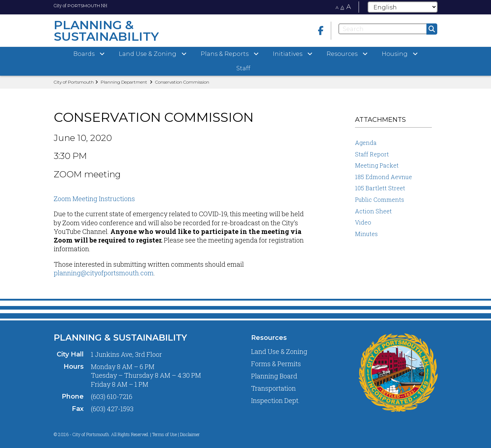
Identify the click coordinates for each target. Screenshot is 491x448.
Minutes (366, 234)
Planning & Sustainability (120, 338)
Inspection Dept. (275, 400)
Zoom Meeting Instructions (94, 199)
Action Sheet (373, 211)
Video (363, 222)
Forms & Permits (276, 364)
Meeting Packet (377, 165)
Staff (243, 68)
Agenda (366, 143)
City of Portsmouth (74, 82)
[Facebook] (321, 30)
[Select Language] (403, 7)
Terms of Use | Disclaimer (176, 434)
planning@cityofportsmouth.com (104, 273)
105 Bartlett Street (380, 188)
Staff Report (372, 154)
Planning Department (124, 82)
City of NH (80, 5)
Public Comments (380, 199)
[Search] (388, 29)
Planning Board (274, 376)
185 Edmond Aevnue (383, 177)
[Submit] (432, 29)
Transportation (273, 388)
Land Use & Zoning (279, 351)
